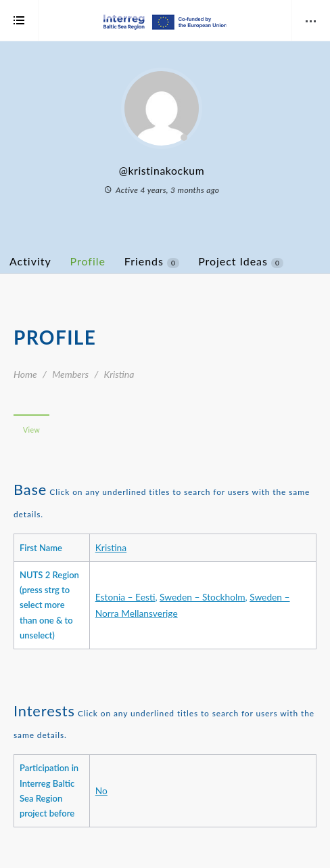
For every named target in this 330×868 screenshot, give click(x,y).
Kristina (111, 547)
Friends (152, 261)
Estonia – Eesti (125, 597)
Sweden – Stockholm (202, 597)
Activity (30, 261)
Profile (88, 261)
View (31, 430)
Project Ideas (241, 261)
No (101, 790)
